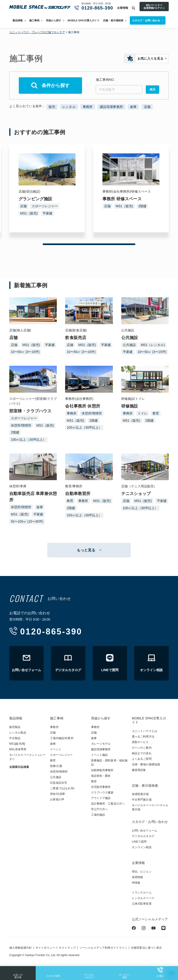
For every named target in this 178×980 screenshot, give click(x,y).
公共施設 (129, 345)
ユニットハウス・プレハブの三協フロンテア (37, 32)
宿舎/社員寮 (57, 794)
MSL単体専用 (18, 749)
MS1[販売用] (17, 744)
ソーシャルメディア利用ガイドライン (103, 948)
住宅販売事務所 (101, 787)
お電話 (160, 972)
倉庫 (133, 107)
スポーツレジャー (45, 206)
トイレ (143, 413)
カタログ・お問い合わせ (150, 822)
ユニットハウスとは (145, 731)
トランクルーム (142, 893)
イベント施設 (100, 755)
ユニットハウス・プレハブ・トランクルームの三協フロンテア (40, 7)
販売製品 (15, 727)
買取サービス (140, 742)
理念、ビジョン (142, 872)
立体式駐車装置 (142, 904)
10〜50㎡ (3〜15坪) (25, 352)
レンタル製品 (18, 733)
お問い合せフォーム (145, 831)
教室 (94, 781)
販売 (52, 107)
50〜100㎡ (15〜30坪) (27, 521)
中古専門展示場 (142, 800)
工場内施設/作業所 (62, 738)
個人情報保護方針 (21, 948)
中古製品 (15, 738)
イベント (56, 749)
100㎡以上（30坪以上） (28, 440)
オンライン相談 (125, 973)
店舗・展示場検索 (113, 20)
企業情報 (123, 8)
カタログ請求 (53, 972)
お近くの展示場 (18, 973)
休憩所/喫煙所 (21, 425)
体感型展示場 (140, 794)
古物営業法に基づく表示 (146, 948)
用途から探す (54, 20)
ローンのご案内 (142, 748)
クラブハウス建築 (102, 792)
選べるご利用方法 (143, 737)
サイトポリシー (45, 948)
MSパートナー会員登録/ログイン (154, 6)
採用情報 (137, 877)
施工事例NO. (105, 80)
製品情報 (18, 20)
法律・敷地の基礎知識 (146, 764)
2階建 (142, 206)
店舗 (147, 107)
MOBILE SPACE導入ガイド (84, 20)
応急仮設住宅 (59, 783)
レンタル (69, 107)
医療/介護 (56, 766)
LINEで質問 (139, 842)
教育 (156, 413)
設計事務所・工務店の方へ (108, 804)
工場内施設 (98, 815)
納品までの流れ (142, 753)
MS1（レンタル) (153, 345)
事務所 (88, 107)
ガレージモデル (101, 744)
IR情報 (136, 883)
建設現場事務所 (111, 107)
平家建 (48, 213)
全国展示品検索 (19, 767)
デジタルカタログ (89, 973)
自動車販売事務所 (102, 770)
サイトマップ (67, 948)
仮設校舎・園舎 (101, 776)
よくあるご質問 (142, 759)
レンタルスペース (143, 898)
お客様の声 (57, 799)
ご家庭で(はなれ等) (62, 788)
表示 (153, 89)
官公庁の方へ (100, 809)
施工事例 (34, 20)
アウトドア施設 (101, 798)
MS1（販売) (29, 213)
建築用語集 (139, 770)
